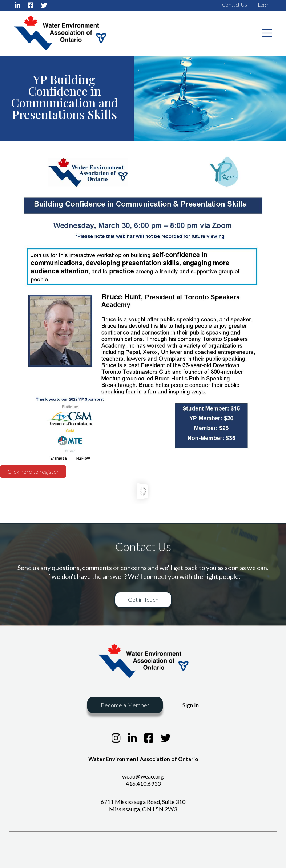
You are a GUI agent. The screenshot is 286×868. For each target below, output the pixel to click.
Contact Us (235, 5)
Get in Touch (143, 599)
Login (264, 5)
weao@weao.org (143, 776)
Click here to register (33, 471)
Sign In (191, 705)
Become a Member (125, 705)
